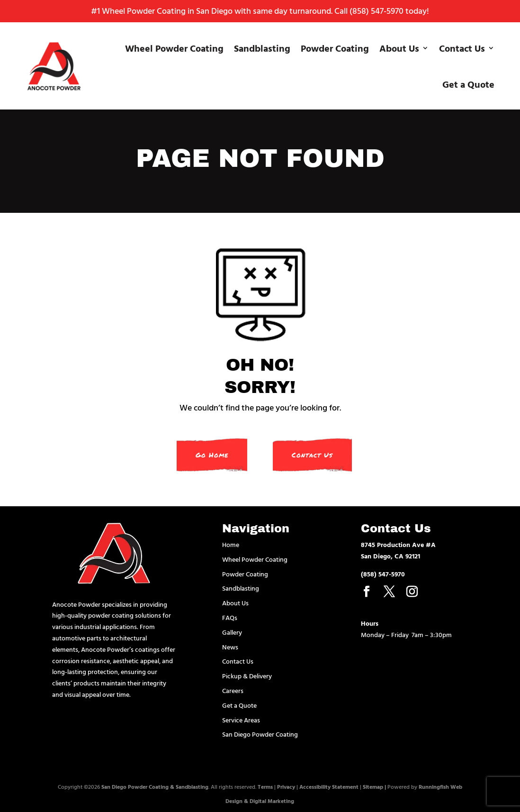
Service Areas (241, 720)
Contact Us (462, 48)
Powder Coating (335, 48)
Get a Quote (468, 84)
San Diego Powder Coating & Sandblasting (155, 786)
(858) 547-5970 (377, 11)
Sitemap (373, 786)
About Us (399, 48)
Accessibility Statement (329, 786)
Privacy (286, 786)
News (230, 647)
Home (231, 544)
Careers (233, 690)
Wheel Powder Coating (174, 48)
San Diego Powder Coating (260, 734)
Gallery (232, 632)
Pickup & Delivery (247, 676)
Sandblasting (262, 48)
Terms (265, 786)
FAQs (230, 617)
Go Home (212, 455)
